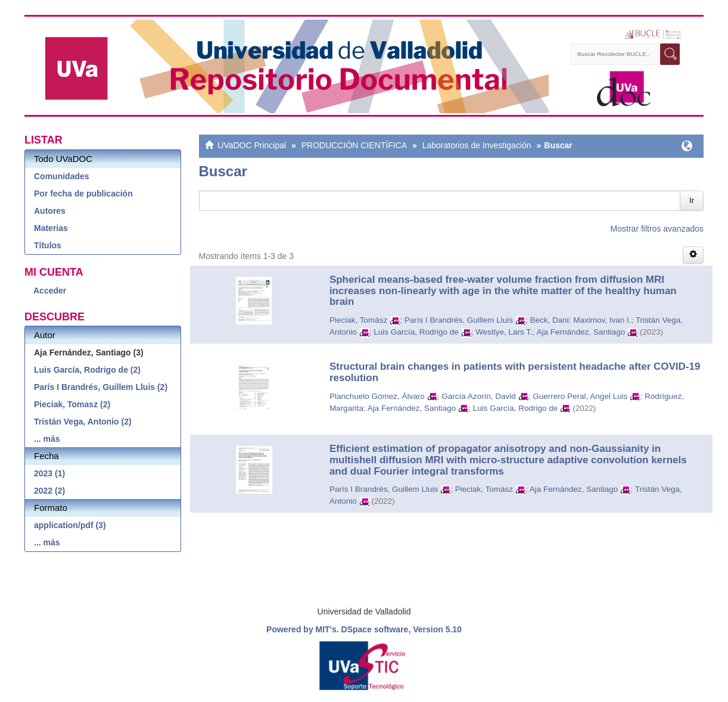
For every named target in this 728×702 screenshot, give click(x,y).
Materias (51, 228)
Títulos (48, 245)
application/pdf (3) (70, 525)
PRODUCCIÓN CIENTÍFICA (354, 145)
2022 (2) (49, 491)
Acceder (50, 291)
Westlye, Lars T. (504, 332)
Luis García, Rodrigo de (416, 332)
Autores (50, 211)
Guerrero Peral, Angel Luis (580, 396)
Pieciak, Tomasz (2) (72, 404)
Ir (692, 200)
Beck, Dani (550, 320)
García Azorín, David (479, 396)
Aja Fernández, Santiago (581, 332)
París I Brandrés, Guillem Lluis (459, 320)
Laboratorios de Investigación (477, 145)
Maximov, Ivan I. (602, 320)
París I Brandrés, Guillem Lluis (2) (101, 387)
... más (47, 439)
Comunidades (62, 176)
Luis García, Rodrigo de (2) (87, 370)
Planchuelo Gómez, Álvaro (377, 396)
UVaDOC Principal (252, 145)
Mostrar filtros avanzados (657, 229)
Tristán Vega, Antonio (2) (83, 422)
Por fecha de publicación (83, 194)
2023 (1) (49, 473)
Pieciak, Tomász (358, 320)
